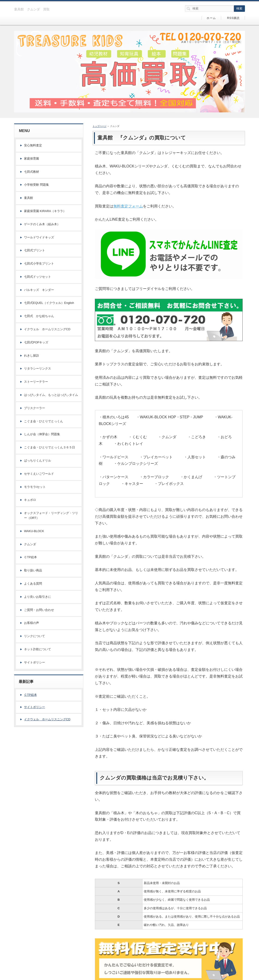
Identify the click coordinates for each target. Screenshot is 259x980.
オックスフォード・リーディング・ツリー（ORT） (51, 515)
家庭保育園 (32, 159)
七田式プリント (35, 250)
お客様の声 (32, 623)
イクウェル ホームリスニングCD (47, 329)
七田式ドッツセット (38, 277)
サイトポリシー (35, 662)
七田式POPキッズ (36, 342)
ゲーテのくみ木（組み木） (42, 224)
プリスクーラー (35, 408)
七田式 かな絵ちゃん (39, 316)
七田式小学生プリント (39, 263)
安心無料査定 (33, 145)
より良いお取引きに (38, 597)
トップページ (99, 126)
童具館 (29, 198)
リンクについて (35, 636)
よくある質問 (33, 584)
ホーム (211, 18)
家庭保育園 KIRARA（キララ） (45, 211)
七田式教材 (32, 172)
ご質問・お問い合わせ (39, 610)
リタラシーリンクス (38, 368)
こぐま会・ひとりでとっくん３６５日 (50, 447)
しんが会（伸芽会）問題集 (42, 434)
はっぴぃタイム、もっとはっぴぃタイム (51, 395)
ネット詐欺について (38, 649)
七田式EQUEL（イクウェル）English (49, 303)
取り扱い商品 (33, 570)
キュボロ (30, 500)
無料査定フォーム (128, 206)
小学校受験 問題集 (36, 185)
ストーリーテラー (36, 382)
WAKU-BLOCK (34, 531)
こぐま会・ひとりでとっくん (44, 421)
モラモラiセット (35, 487)
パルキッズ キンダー (39, 290)
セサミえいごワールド (39, 474)
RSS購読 (233, 18)
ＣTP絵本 (30, 557)
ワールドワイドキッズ (39, 237)
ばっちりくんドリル (38, 461)
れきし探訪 (32, 356)
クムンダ (30, 544)
